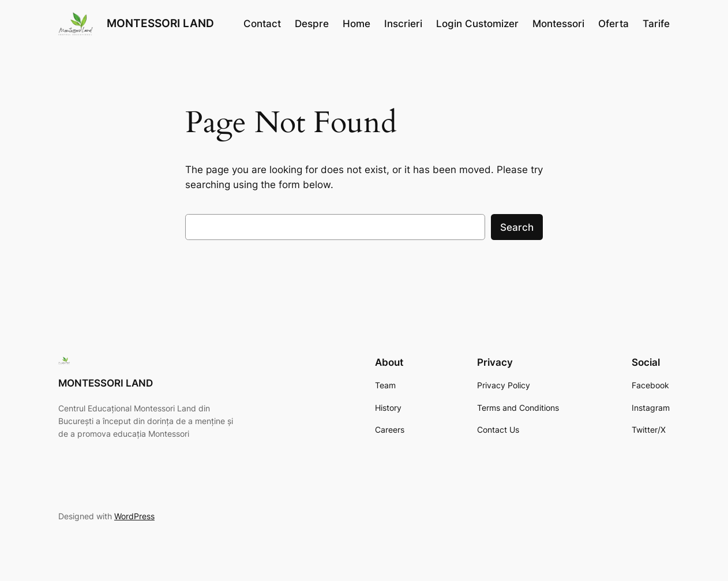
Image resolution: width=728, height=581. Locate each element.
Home (357, 24)
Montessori (558, 24)
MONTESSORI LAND (160, 23)
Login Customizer (477, 24)
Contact (262, 24)
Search (517, 227)
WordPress (134, 516)
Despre (312, 24)
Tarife (656, 24)
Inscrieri (403, 24)
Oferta (613, 24)
